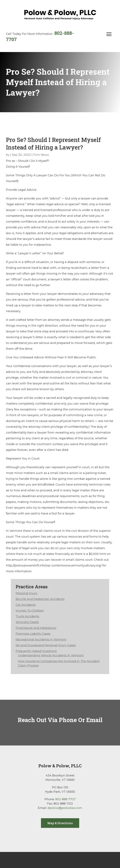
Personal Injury (27, 593)
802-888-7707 (65, 799)
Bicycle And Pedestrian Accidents (40, 599)
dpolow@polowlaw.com (65, 808)
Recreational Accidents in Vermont (41, 640)
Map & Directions (60, 823)
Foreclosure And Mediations (36, 628)
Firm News (41, 155)
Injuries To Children (30, 611)
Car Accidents (26, 605)
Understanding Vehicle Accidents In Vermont (51, 655)
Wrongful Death (27, 622)
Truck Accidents (27, 616)
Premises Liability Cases (33, 634)
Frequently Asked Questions (36, 651)
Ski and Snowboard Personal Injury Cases (46, 645)
